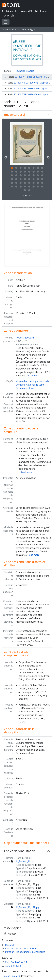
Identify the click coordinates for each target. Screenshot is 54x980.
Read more (33, 375)
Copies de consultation (20, 851)
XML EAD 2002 (11, 966)
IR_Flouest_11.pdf (25, 861)
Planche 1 (27, 196)
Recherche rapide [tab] (25, 71)
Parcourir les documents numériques (23, 952)
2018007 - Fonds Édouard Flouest (33, 77)
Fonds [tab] (7, 71)
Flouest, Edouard (25, 338)
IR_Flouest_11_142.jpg (27, 907)
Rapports (8, 945)
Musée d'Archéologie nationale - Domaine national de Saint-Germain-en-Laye (33, 385)
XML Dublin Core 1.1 (14, 962)
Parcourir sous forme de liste (19, 948)
